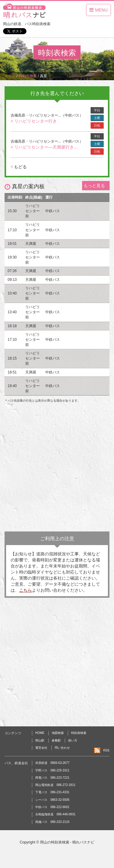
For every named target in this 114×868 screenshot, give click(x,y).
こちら (26, 590)
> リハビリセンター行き (34, 121)
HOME (40, 733)
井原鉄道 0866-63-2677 (52, 763)
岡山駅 (40, 740)
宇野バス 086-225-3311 (52, 770)
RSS (106, 750)
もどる (19, 167)
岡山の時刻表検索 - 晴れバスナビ (67, 842)
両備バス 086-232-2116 (52, 822)
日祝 (97, 125)
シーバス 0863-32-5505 (52, 800)
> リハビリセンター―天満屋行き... (44, 147)
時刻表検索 (79, 733)
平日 (97, 110)
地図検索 (58, 733)
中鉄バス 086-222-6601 (52, 807)
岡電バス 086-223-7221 (52, 778)
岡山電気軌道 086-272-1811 (55, 785)
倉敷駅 (56, 740)
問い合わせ (62, 748)
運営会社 (41, 748)
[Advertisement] (57, 469)
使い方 (73, 740)
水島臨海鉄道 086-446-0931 (55, 814)
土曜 (97, 118)
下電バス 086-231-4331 (52, 792)
